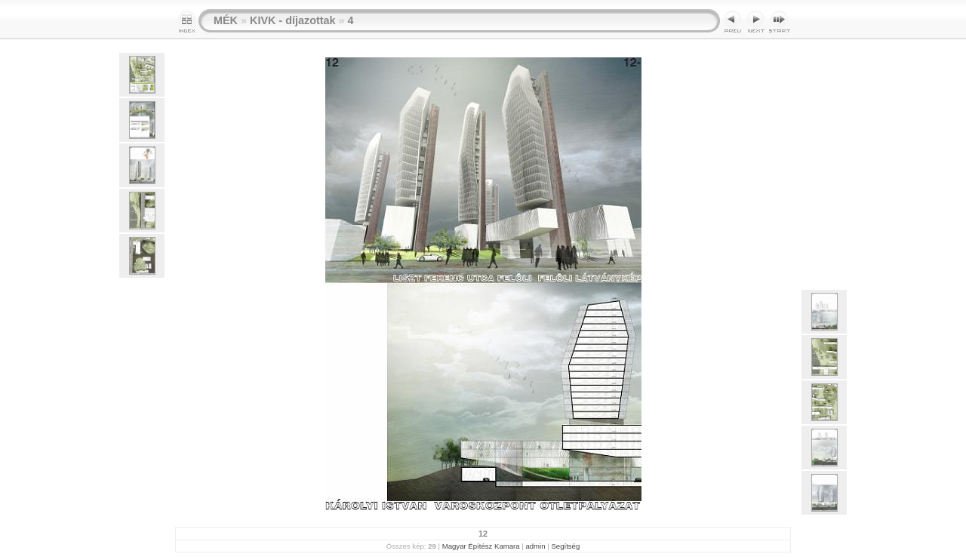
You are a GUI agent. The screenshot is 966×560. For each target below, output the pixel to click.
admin (535, 546)
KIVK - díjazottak (293, 20)
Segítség (565, 546)
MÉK (226, 20)
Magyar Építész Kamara (481, 546)
